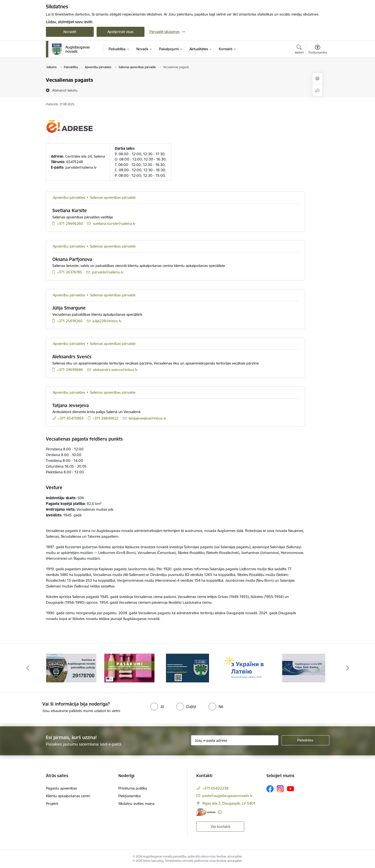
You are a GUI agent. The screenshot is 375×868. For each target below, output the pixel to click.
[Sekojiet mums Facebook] (270, 789)
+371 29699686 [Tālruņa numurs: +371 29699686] (70, 370)
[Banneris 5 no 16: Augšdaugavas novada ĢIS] (304, 668)
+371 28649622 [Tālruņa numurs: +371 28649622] (106, 418)
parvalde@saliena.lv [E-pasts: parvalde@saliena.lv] (108, 272)
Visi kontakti (220, 827)
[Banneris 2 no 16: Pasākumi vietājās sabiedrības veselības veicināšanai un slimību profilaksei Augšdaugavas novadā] (129, 668)
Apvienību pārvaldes (69, 197)
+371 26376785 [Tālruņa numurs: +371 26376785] (69, 272)
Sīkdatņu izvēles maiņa (136, 804)
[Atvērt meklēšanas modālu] (299, 50)
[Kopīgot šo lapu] (317, 91)
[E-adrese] (206, 812)
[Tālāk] (347, 668)
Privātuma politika (133, 788)
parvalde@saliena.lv (81, 167)
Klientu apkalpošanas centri (68, 796)
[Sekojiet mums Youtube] (291, 789)
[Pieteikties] (305, 740)
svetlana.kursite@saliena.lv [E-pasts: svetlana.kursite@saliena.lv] (114, 224)
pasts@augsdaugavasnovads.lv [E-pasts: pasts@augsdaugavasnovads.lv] (227, 796)
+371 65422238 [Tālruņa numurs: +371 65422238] (215, 788)
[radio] (157, 707)
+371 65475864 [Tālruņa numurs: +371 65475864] (71, 418)
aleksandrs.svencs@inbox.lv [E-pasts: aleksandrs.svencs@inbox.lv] (115, 370)
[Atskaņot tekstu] (65, 90)
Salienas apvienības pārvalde (113, 197)
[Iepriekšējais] (28, 668)
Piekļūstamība (130, 796)
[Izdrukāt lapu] (317, 79)
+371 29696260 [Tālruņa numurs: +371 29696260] (70, 224)
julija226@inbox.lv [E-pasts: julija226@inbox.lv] (107, 321)
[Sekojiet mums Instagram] (280, 789)
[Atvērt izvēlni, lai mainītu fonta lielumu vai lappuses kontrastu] (318, 50)
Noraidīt (70, 32)
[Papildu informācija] (220, 812)
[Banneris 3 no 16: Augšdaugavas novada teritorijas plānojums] (188, 668)
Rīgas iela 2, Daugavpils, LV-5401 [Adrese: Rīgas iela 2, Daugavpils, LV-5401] (229, 803)
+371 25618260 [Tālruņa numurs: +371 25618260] (70, 321)
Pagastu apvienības (61, 788)
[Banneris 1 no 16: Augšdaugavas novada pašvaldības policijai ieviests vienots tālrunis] (71, 668)
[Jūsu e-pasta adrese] (235, 740)
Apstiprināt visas (120, 32)
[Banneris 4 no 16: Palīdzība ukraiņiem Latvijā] (246, 668)
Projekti (52, 804)
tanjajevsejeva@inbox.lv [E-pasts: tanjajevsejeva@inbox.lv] (147, 418)
